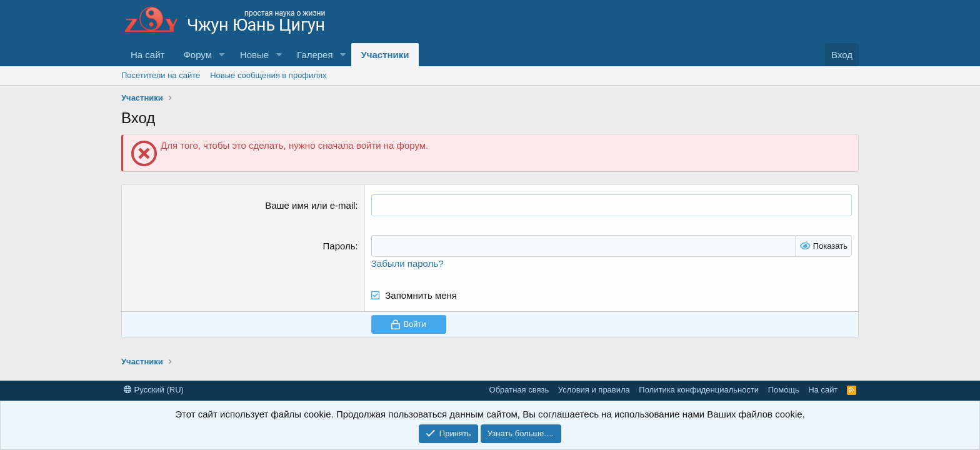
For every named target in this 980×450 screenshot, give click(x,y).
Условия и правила (594, 390)
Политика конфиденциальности (699, 390)
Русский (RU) (154, 390)
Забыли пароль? (407, 263)
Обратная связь (519, 390)
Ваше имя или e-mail (310, 205)
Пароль (339, 246)
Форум (197, 55)
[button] (222, 55)
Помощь (784, 390)
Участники (385, 55)
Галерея (315, 55)
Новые (254, 55)
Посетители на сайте (161, 75)
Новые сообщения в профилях (268, 75)
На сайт (147, 55)
